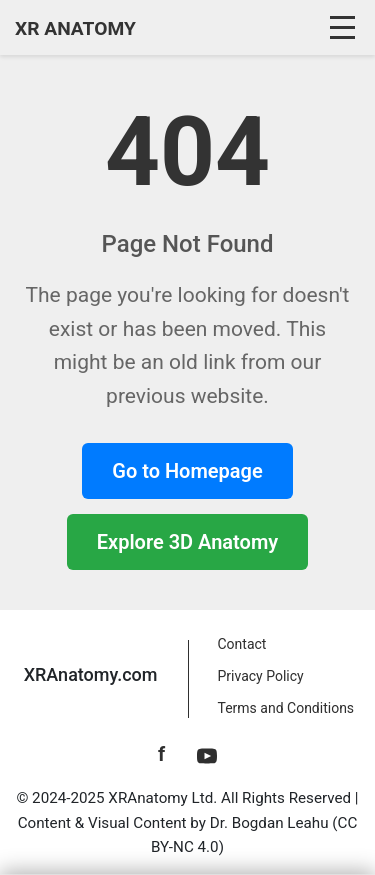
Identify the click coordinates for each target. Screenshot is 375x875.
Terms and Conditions (286, 708)
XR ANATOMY (75, 28)
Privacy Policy (261, 676)
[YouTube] (207, 754)
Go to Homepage (187, 471)
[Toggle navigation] (345, 28)
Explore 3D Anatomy (187, 542)
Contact (242, 644)
